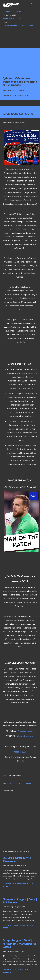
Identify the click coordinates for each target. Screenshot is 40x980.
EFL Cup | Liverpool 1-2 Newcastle (17, 860)
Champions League (10, 25)
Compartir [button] (7, 96)
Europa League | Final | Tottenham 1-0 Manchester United (19, 944)
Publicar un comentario (23, 96)
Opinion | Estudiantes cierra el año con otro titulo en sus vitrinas (20, 82)
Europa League (28, 25)
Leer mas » (7, 887)
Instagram (6, 11)
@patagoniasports (26, 731)
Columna (18, 784)
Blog (11, 784)
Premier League (8, 18)
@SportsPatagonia (25, 736)
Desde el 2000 (20, 752)
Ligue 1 (22, 18)
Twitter (19, 11)
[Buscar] (31, 4)
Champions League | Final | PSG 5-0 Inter (20, 901)
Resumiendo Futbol (11, 5)
